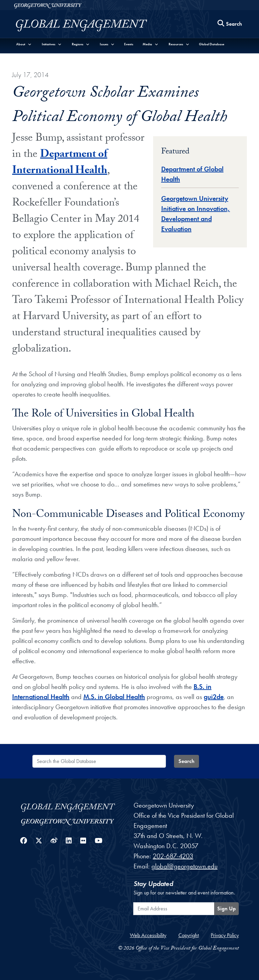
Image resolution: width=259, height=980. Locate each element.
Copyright (189, 935)
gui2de (214, 697)
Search (186, 761)
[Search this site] (230, 24)
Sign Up (226, 909)
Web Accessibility (148, 935)
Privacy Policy (225, 935)
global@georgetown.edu (184, 866)
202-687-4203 (173, 856)
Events (129, 44)
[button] (24, 44)
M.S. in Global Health (114, 697)
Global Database (212, 44)
